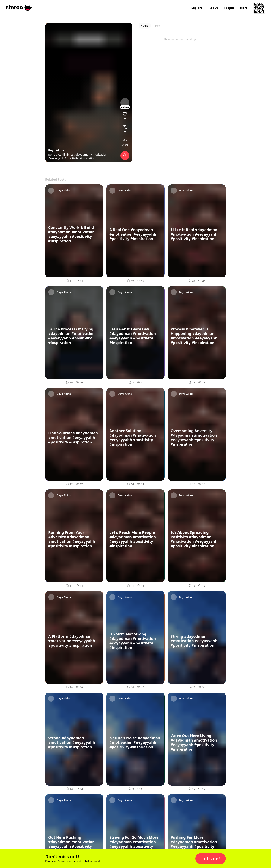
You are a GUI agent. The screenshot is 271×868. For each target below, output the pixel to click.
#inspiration (87, 158)
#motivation (99, 154)
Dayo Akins (56, 150)
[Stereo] (19, 8)
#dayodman (82, 154)
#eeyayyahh (56, 158)
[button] (211, 859)
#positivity (72, 158)
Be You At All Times (61, 154)
